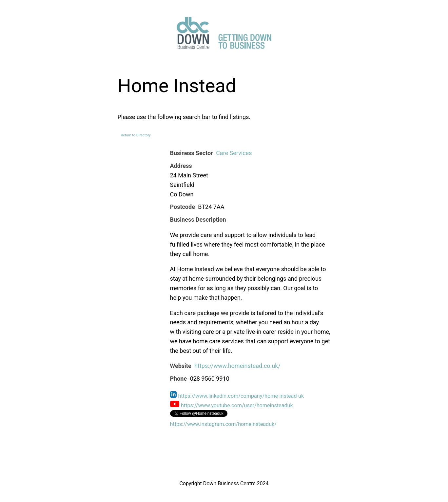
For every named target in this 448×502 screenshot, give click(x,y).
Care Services (234, 153)
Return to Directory (136, 135)
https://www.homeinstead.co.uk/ (237, 366)
